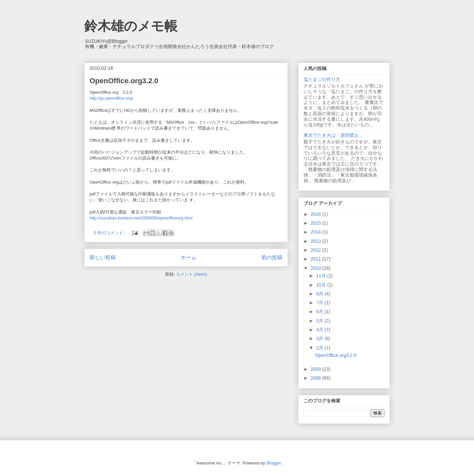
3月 (320, 338)
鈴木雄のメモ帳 (131, 26)
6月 (320, 312)
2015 (316, 223)
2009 (316, 369)
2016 (316, 214)
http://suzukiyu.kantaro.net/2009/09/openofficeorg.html (141, 218)
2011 (316, 259)
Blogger (274, 463)
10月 (321, 285)
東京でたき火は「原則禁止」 (333, 135)
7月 (320, 303)
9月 (320, 294)
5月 (320, 321)
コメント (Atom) (191, 274)
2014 (316, 232)
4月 (320, 330)
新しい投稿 (103, 257)
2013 (316, 241)
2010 (316, 268)
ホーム (189, 257)
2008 (316, 378)
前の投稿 (272, 257)
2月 (320, 348)
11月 (321, 276)
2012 (316, 250)
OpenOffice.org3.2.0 (124, 81)
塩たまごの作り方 (322, 79)
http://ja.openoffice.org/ (111, 98)
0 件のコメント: (110, 233)
